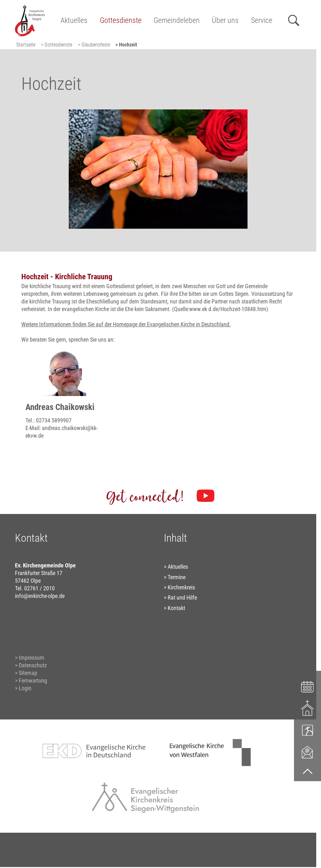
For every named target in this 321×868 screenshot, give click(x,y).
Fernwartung (33, 681)
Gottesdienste (121, 20)
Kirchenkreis (181, 587)
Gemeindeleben (177, 20)
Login (25, 688)
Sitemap (28, 673)
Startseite (26, 45)
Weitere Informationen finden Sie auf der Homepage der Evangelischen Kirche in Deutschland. (126, 324)
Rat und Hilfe (182, 597)
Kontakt (176, 608)
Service (262, 20)
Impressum (31, 658)
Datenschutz (33, 665)
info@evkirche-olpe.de (40, 596)
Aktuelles (74, 20)
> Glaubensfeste (94, 45)
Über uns (225, 20)
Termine (177, 577)
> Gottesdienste (57, 45)
